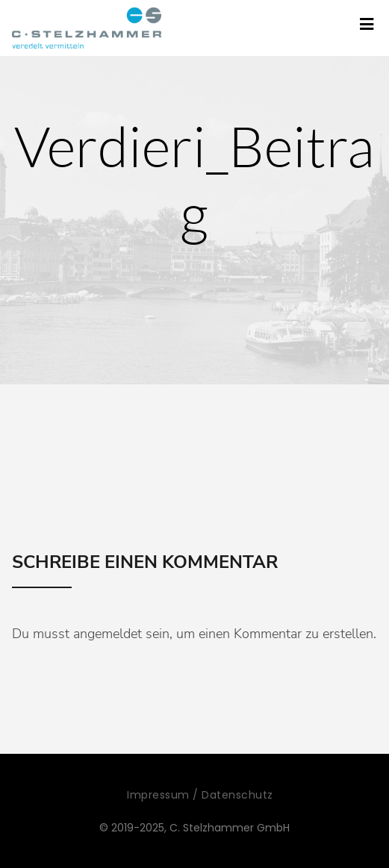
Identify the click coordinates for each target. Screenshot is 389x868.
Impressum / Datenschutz (200, 795)
